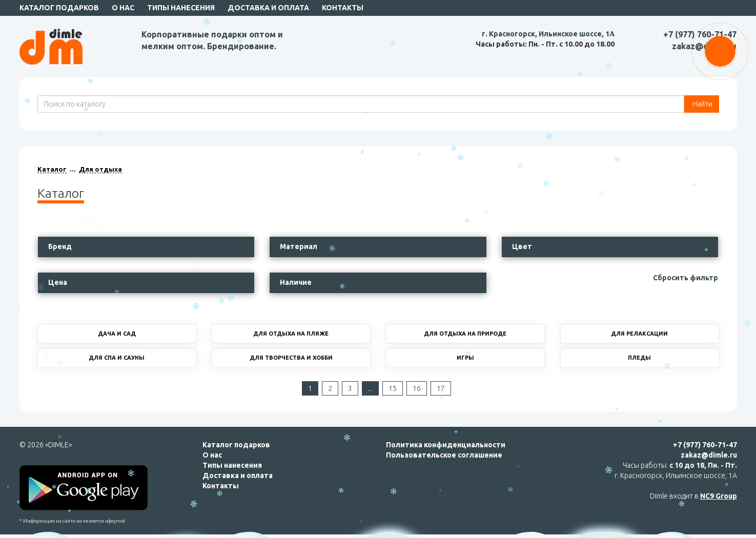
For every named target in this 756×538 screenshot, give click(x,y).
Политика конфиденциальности (446, 445)
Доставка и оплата (268, 8)
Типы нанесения (181, 8)
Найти (702, 104)
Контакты (343, 8)
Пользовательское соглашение (444, 455)
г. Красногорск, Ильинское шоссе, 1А (548, 34)
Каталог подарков (59, 8)
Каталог (52, 169)
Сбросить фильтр (686, 278)
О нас (123, 8)
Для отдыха (100, 169)
